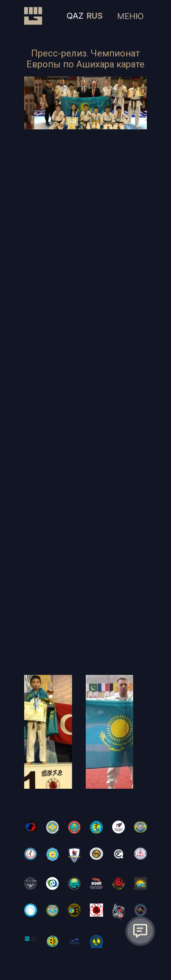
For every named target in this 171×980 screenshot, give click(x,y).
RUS (95, 16)
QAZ (75, 16)
